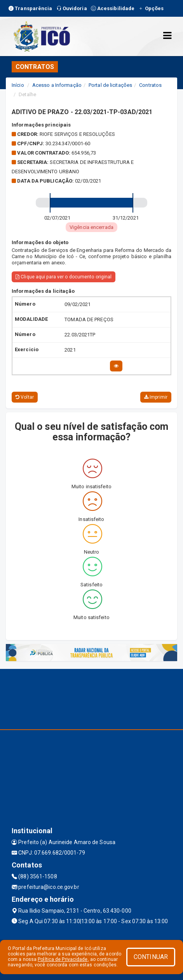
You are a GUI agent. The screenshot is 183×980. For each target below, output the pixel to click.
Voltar (25, 397)
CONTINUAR (151, 957)
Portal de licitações (110, 85)
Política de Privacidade (63, 959)
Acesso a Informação (57, 85)
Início (18, 85)
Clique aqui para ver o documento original (64, 277)
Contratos (150, 85)
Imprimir (156, 397)
